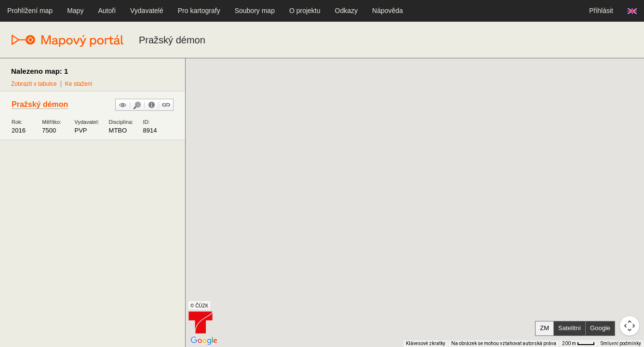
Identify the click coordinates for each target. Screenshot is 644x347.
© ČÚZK (199, 306)
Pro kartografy (199, 11)
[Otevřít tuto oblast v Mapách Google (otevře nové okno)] (204, 341)
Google (600, 328)
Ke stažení (79, 84)
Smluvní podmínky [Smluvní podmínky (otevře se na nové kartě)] (621, 343)
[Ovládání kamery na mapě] (630, 326)
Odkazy (346, 11)
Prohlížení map (30, 11)
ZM (544, 328)
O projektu (305, 11)
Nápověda (388, 11)
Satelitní (570, 328)
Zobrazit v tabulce (34, 84)
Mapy (75, 11)
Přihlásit (601, 11)
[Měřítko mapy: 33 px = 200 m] (578, 344)
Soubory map (255, 11)
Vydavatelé (147, 11)
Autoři (107, 11)
